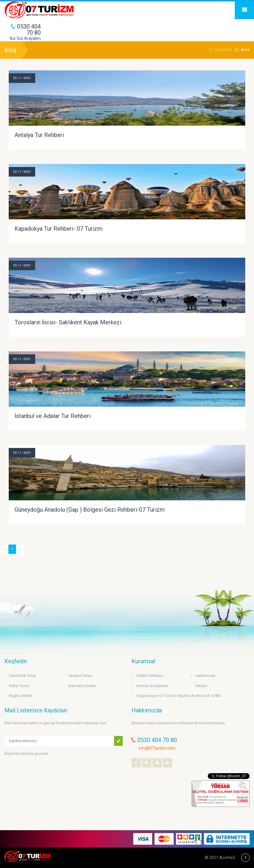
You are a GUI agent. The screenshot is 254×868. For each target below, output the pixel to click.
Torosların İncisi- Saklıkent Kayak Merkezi (68, 322)
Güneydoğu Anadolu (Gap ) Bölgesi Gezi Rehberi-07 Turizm (90, 510)
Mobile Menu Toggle (244, 10)
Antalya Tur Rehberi (39, 135)
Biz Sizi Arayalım (25, 38)
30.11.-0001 (22, 78)
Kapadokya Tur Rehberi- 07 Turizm (58, 229)
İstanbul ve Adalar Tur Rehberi (53, 416)
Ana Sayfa (223, 50)
